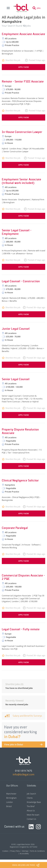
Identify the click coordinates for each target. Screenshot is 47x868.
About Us (31, 811)
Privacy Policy (15, 851)
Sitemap (25, 851)
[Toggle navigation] (8, 8)
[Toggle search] (37, 8)
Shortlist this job (13, 60)
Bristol (9, 806)
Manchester (11, 794)
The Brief (31, 806)
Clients (30, 798)
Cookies (5, 851)
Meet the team (33, 815)
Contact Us (31, 819)
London (9, 802)
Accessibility (24, 853)
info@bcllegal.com (24, 774)
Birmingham (11, 798)
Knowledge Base (34, 802)
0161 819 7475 (24, 771)
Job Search (31, 794)
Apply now (23, 67)
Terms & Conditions (37, 851)
